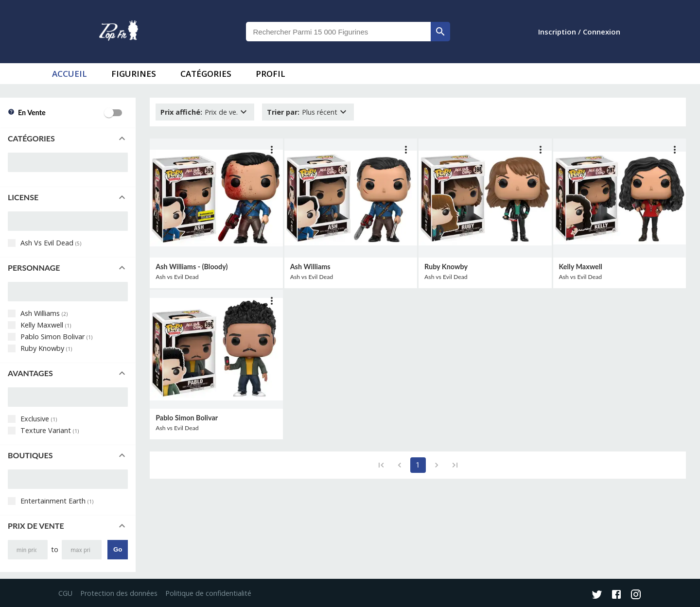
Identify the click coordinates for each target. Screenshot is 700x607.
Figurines (134, 74)
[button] (68, 139)
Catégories (206, 74)
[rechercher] (440, 32)
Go (118, 549)
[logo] (119, 32)
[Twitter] (597, 595)
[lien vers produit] (216, 198)
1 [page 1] (418, 465)
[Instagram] (636, 595)
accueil (70, 74)
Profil (271, 74)
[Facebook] (616, 595)
